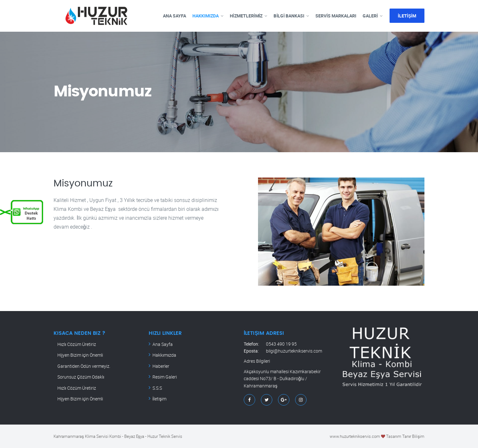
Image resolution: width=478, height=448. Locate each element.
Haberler (161, 366)
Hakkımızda (164, 355)
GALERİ (370, 16)
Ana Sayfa (163, 344)
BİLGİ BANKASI (289, 16)
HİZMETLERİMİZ (246, 16)
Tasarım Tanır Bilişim (405, 436)
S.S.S (157, 388)
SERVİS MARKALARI (336, 16)
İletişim (159, 399)
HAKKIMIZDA (206, 16)
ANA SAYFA (174, 16)
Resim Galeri (165, 377)
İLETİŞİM (407, 16)
